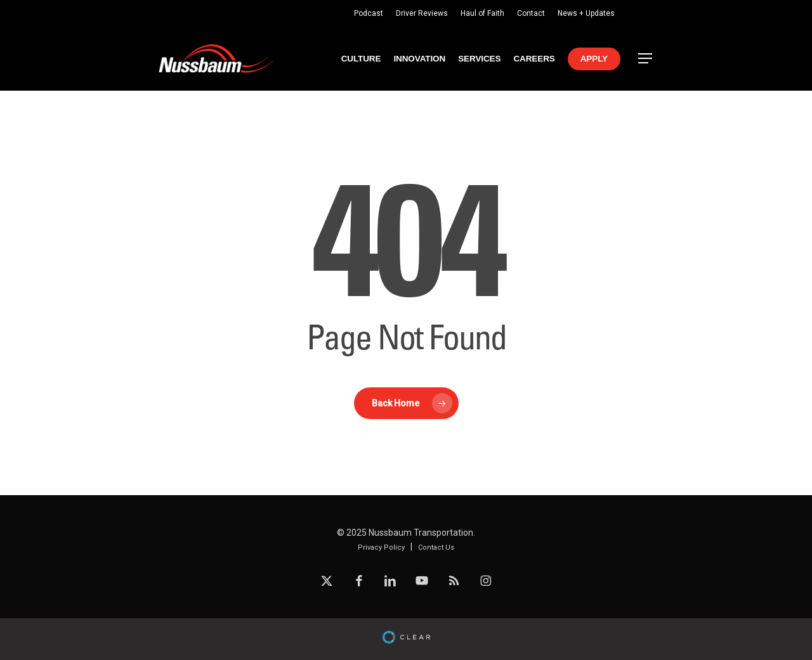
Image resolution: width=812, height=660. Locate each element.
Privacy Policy (381, 547)
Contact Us (436, 547)
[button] (646, 59)
